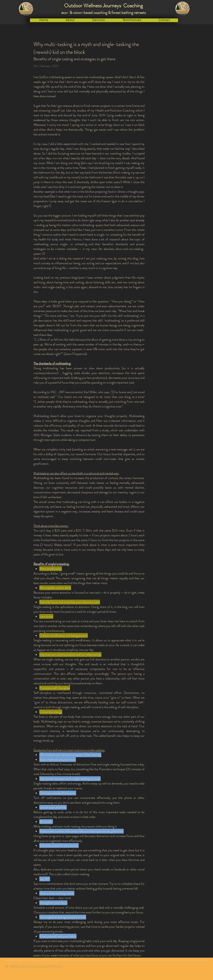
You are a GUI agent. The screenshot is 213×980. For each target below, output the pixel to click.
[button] (70, 20)
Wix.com (58, 966)
